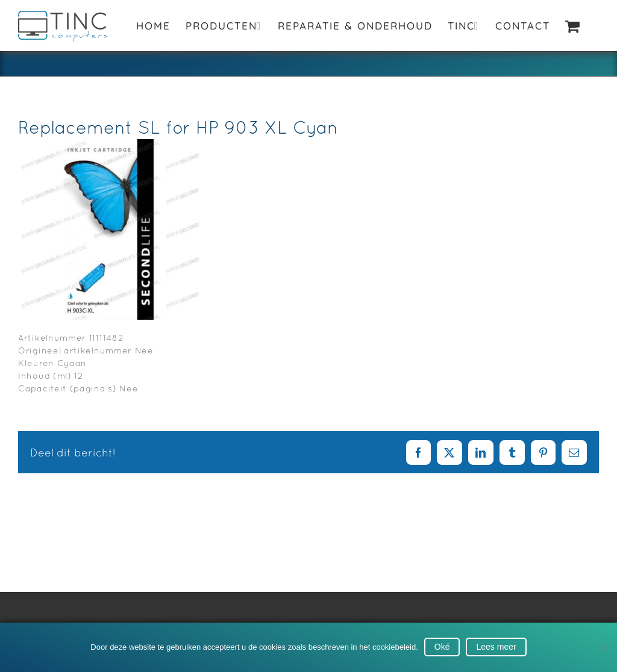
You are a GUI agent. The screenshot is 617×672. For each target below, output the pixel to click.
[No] (602, 647)
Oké (442, 647)
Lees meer (496, 647)
